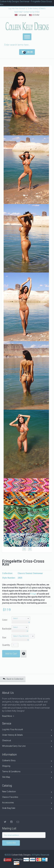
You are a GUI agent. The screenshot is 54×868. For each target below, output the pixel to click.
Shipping (27, 767)
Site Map (27, 778)
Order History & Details (37, 9)
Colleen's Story (27, 761)
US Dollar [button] (34, 15)
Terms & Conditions (27, 772)
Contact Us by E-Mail (32, 12)
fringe (33, 594)
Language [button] (21, 15)
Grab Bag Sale (27, 809)
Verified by (18, 859)
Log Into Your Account (17, 9)
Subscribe (11, 843)
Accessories (27, 803)
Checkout (27, 741)
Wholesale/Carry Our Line (27, 746)
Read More (8, 716)
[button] (27, 52)
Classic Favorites (27, 798)
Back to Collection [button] (13, 679)
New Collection (27, 792)
